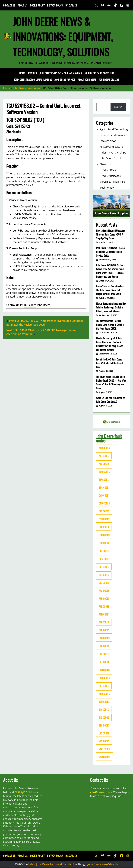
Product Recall (109, 170)
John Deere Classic (111, 158)
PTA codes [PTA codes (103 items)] (104, 591)
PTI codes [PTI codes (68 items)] (104, 622)
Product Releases (110, 176)
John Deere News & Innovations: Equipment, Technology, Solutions (63, 36)
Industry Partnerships (113, 153)
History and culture (111, 147)
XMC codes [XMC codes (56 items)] (104, 749)
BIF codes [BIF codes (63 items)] (104, 480)
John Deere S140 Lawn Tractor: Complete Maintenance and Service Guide (110, 252)
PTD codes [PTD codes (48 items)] (104, 599)
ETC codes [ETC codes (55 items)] (104, 551)
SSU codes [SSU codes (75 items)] (104, 694)
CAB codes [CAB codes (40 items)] (104, 495)
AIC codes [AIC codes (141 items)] (104, 456)
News (103, 164)
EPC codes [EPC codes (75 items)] (104, 543)
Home (22, 73)
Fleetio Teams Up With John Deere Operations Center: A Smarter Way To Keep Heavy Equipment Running (109, 344)
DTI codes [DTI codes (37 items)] (104, 527)
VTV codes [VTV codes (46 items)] (104, 741)
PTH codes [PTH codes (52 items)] (104, 614)
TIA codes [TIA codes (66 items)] (104, 710)
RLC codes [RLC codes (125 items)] (104, 654)
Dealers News (108, 141)
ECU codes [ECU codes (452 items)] (104, 535)
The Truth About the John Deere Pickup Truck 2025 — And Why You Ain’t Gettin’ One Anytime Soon (111, 382)
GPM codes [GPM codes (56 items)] (104, 559)
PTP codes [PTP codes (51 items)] (104, 630)
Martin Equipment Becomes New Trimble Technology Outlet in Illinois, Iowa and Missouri (111, 307)
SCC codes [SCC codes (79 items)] (104, 670)
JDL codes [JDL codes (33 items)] (104, 575)
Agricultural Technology (114, 129)
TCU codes (30, 305)
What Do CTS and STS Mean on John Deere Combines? (111, 400)
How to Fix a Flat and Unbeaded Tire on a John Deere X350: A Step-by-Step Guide (111, 234)
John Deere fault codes (27, 88)
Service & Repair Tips (112, 182)
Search (118, 107)
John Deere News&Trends (103, 864)
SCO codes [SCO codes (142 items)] (104, 678)
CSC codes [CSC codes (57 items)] (104, 519)
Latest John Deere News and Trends (50, 864)
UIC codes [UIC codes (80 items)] (104, 733)
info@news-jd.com (101, 792)
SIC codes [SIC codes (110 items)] (104, 686)
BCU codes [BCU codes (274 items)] (104, 472)
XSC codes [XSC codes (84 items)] (104, 757)
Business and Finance (113, 135)
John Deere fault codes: (109, 438)
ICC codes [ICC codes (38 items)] (104, 567)
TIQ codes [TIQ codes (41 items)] (104, 717)
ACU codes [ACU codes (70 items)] (104, 448)
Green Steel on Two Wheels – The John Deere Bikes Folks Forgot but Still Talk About (110, 290)
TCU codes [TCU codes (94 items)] (104, 702)
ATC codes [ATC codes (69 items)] (104, 464)
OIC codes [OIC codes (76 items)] (104, 583)
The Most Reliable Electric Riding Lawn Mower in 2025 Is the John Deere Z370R (110, 325)
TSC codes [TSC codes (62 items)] (104, 725)
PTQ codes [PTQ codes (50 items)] (104, 638)
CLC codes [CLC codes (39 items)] (104, 511)
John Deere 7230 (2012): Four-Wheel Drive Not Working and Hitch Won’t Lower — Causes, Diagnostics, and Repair (110, 271)
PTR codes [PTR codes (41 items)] (104, 646)
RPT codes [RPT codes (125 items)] (104, 662)
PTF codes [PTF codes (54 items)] (104, 606)
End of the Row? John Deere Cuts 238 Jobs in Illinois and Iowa (109, 363)
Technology (107, 188)
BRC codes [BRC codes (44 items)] (104, 488)
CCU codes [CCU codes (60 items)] (104, 503)
